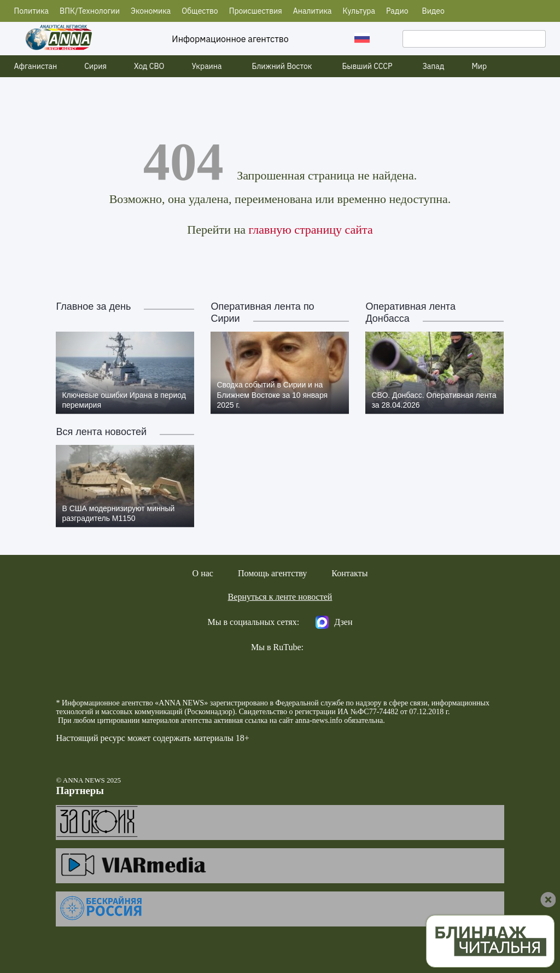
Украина (207, 66)
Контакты (349, 573)
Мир (479, 66)
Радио (397, 11)
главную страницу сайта (310, 230)
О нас (203, 573)
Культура (359, 11)
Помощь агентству (272, 573)
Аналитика (313, 11)
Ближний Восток (282, 66)
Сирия (95, 66)
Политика (32, 11)
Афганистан (36, 66)
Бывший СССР (367, 66)
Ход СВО (149, 66)
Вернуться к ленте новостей (280, 597)
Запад (433, 66)
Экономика (151, 11)
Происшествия (256, 11)
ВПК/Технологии (90, 11)
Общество (200, 11)
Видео (433, 11)
